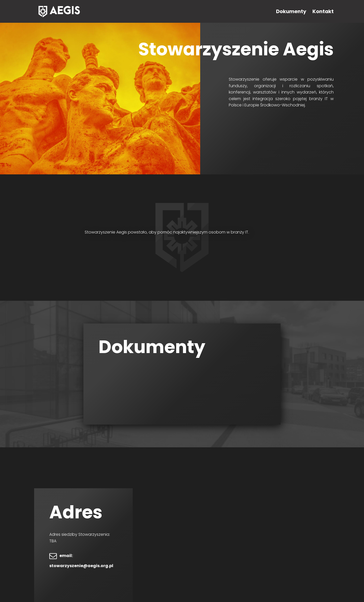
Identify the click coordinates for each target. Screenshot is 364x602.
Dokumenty (291, 11)
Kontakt (323, 11)
